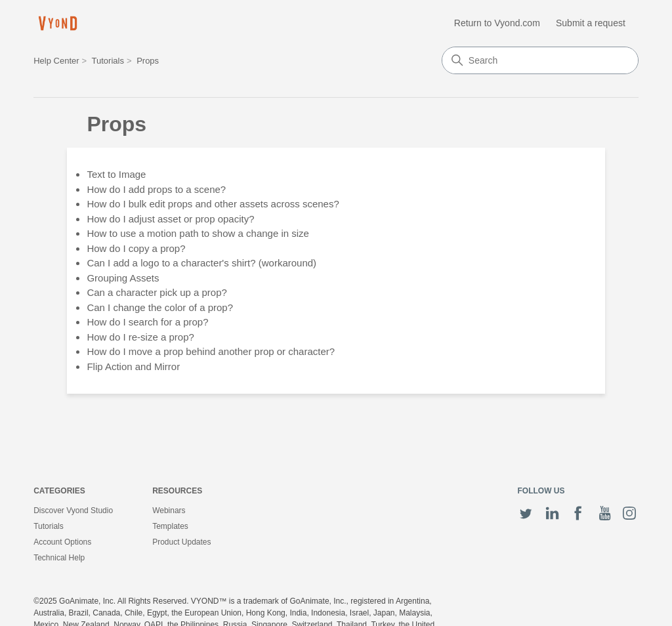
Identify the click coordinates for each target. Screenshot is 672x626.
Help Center (56, 61)
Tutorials (108, 61)
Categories (59, 491)
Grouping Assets (123, 278)
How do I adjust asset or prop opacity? (170, 219)
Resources (177, 491)
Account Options (62, 542)
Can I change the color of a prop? (160, 307)
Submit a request (591, 23)
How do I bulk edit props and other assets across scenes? (213, 204)
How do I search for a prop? (147, 322)
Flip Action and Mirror (133, 366)
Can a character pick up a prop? (157, 292)
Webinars (169, 511)
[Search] (540, 60)
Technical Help (59, 558)
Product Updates (181, 542)
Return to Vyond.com (497, 23)
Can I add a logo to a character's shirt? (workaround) (201, 263)
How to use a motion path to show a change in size (198, 233)
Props (148, 61)
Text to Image (116, 174)
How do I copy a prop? (136, 248)
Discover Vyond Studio (73, 511)
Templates (170, 526)
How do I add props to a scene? (156, 189)
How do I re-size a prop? (140, 337)
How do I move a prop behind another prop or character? (211, 351)
